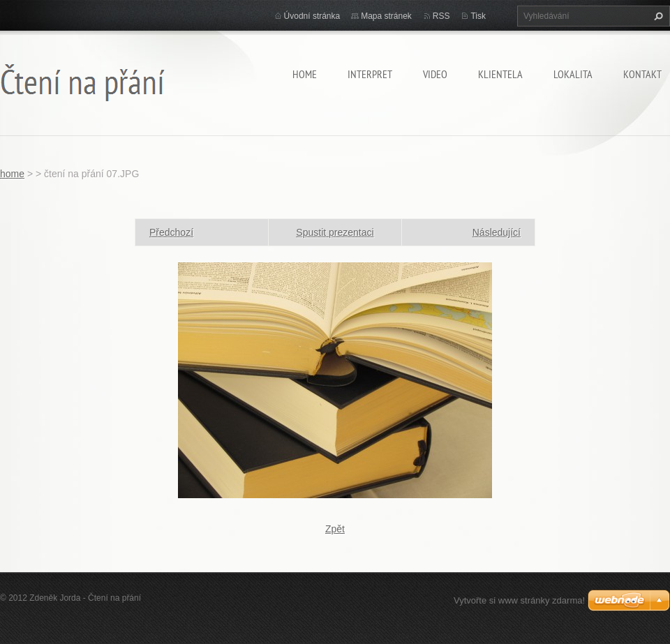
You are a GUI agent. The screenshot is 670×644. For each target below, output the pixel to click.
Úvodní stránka (312, 16)
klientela (500, 74)
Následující (497, 232)
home (305, 74)
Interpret (370, 74)
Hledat (657, 16)
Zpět (335, 529)
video (435, 74)
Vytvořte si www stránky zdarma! (519, 600)
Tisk (478, 16)
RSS (441, 16)
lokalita (573, 74)
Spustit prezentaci (335, 232)
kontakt (642, 74)
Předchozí (171, 232)
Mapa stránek (386, 16)
